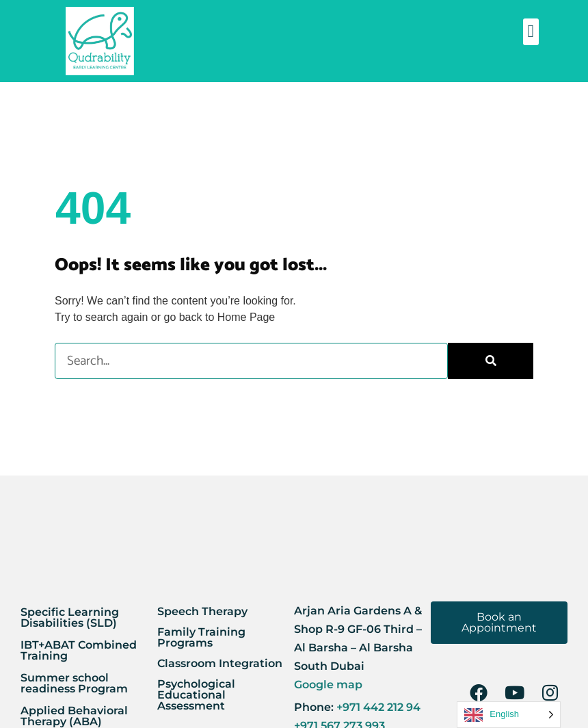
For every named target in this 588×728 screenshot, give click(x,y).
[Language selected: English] (509, 715)
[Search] (491, 361)
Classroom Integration (220, 663)
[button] (531, 32)
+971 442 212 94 (377, 707)
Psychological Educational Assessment (196, 695)
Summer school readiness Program (74, 683)
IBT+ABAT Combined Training (79, 650)
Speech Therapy (202, 611)
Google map (328, 685)
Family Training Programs (201, 637)
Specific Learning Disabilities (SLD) (70, 617)
